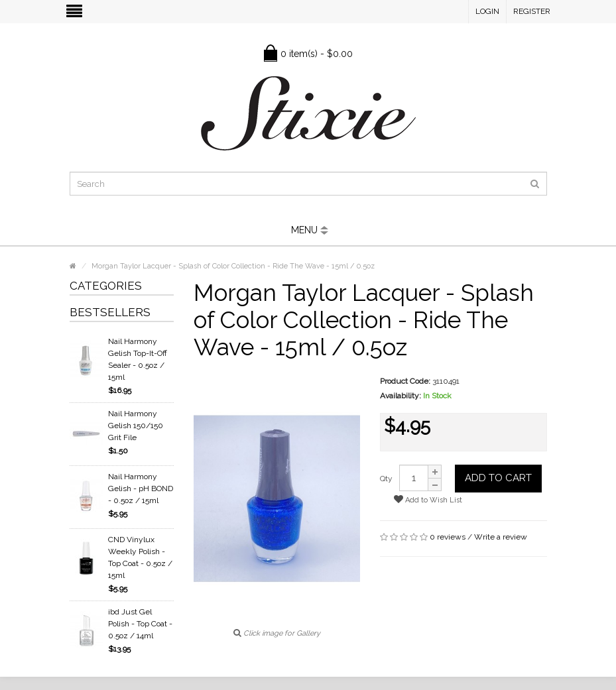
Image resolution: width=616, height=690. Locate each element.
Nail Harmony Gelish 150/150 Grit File (136, 426)
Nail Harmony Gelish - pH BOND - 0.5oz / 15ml (141, 489)
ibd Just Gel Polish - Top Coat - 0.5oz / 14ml (140, 624)
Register (532, 11)
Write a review (501, 537)
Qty (386, 479)
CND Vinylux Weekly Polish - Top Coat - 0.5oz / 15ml (140, 557)
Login (487, 11)
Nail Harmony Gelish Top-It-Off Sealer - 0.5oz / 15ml (138, 359)
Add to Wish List (428, 499)
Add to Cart (498, 478)
